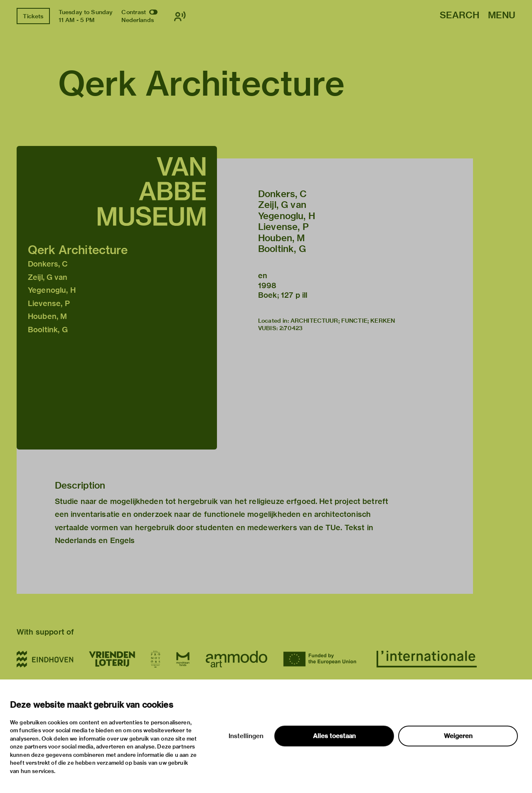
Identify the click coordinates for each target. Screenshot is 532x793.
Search (459, 16)
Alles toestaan (334, 736)
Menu (502, 16)
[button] (117, 298)
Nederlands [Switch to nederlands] (138, 20)
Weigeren (458, 736)
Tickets (33, 16)
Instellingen (246, 736)
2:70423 (291, 328)
